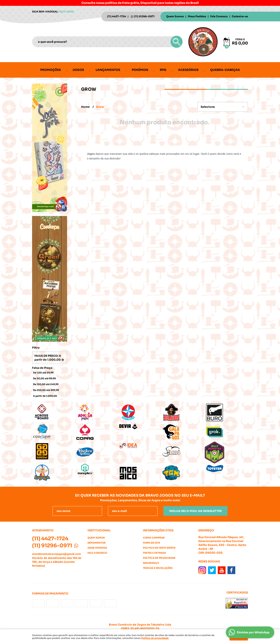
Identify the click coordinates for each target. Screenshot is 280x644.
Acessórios (188, 70)
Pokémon (140, 70)
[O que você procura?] (177, 42)
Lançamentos (108, 70)
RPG (163, 70)
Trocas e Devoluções (158, 568)
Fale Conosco (219, 16)
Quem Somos (175, 16)
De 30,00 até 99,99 (44, 378)
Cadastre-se (240, 16)
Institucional (99, 530)
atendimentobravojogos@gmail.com (56, 554)
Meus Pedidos (197, 16)
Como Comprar (154, 538)
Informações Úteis (158, 530)
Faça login (66, 12)
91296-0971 (144, 16)
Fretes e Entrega (154, 553)
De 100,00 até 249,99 (46, 384)
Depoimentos (97, 543)
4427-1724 (117, 16)
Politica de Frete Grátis (159, 548)
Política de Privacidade (159, 558)
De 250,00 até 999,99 (46, 390)
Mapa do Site (151, 543)
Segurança (151, 563)
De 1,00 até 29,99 (43, 373)
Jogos (78, 70)
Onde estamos (97, 548)
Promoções (51, 70)
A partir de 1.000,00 (45, 396)
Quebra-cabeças (225, 70)
